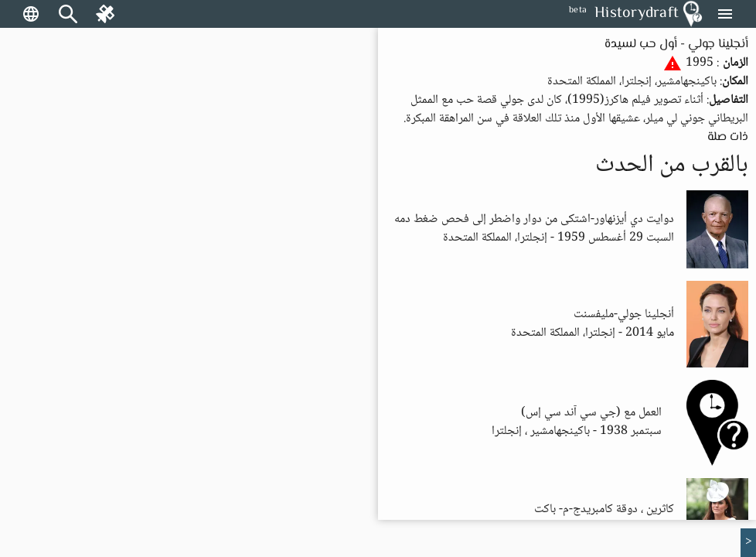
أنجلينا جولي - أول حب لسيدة (676, 44)
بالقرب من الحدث (672, 166)
